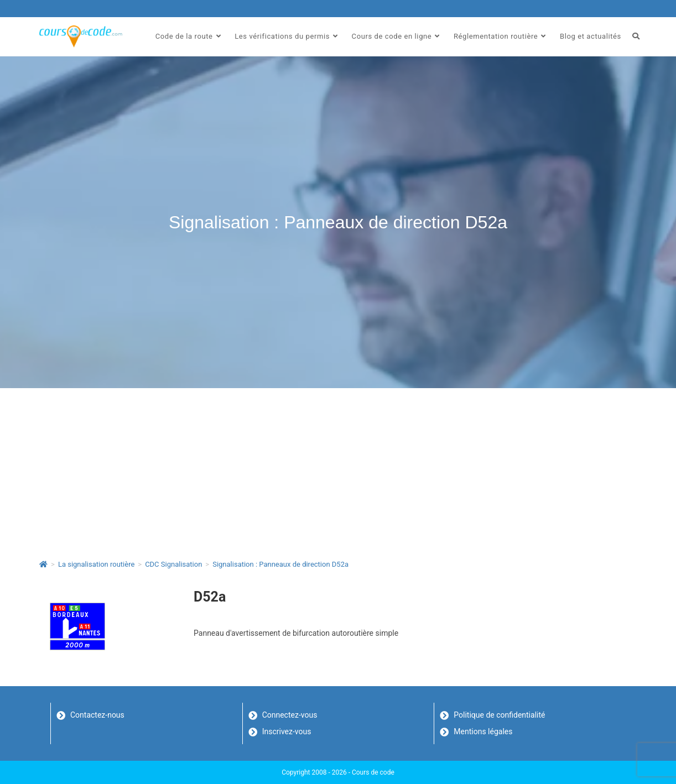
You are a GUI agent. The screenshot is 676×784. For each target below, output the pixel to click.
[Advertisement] (338, 471)
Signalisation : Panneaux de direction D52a (280, 564)
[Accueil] (43, 564)
